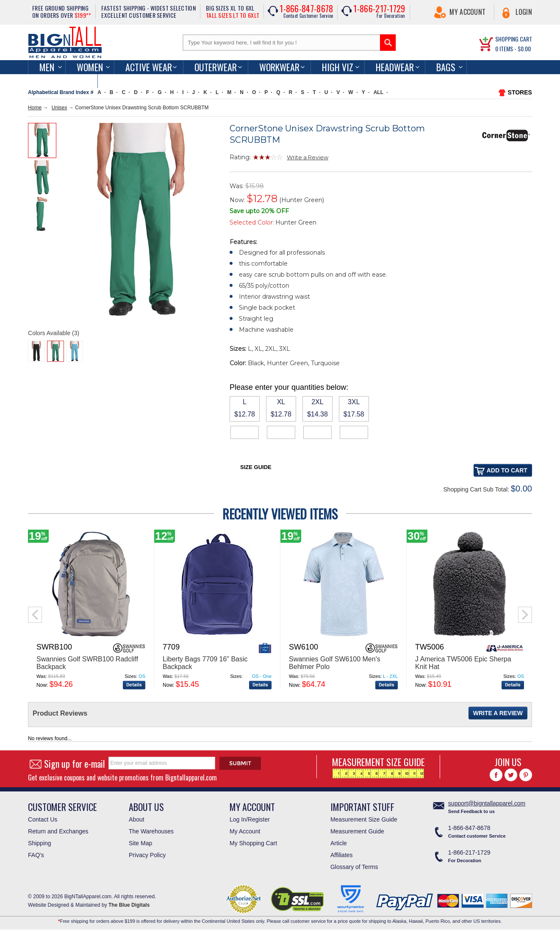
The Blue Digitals (129, 905)
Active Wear (149, 67)
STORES (520, 92)
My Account (467, 12)
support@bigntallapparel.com (487, 803)
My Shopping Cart (253, 843)
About (137, 819)
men (47, 67)
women (90, 67)
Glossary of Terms (354, 867)
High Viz (338, 67)
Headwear (395, 67)
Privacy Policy (147, 855)
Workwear (279, 67)
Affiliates (342, 855)
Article (339, 843)
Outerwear (216, 67)
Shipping (40, 843)
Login (524, 12)
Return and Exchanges (58, 831)
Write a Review (308, 157)
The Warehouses (151, 831)
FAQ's (36, 855)
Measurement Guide (357, 831)
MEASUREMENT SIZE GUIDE (378, 767)
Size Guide (256, 467)
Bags (446, 67)
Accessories (63, 81)
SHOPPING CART (514, 39)
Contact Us (43, 819)
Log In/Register (250, 819)
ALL (378, 92)
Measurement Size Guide (364, 819)
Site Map (140, 843)
